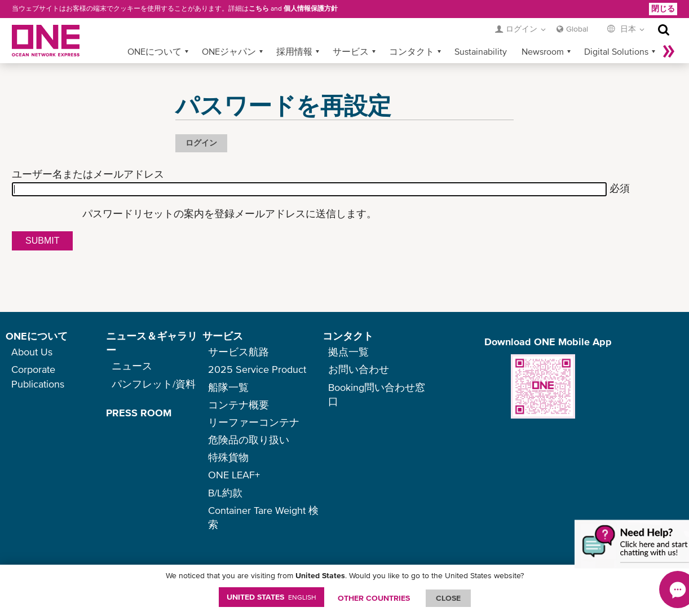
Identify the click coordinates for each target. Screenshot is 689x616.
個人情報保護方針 (311, 8)
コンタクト (412, 51)
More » (669, 51)
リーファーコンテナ (254, 422)
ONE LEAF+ (234, 475)
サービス (351, 51)
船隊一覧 (228, 387)
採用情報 (294, 51)
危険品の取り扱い (249, 440)
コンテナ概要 (238, 405)
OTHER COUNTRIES (374, 598)
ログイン (201, 143)
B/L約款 (225, 493)
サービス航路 (238, 352)
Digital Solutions (616, 51)
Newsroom (543, 51)
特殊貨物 (228, 457)
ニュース (132, 366)
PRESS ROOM (139, 413)
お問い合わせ (359, 369)
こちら (259, 8)
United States (271, 597)
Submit (42, 241)
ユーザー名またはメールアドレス (88, 174)
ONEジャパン (229, 51)
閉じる (663, 8)
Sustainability (481, 51)
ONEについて (154, 51)
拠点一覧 (348, 352)
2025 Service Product (257, 369)
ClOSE (448, 598)
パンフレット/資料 (154, 384)
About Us (32, 352)
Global (577, 29)
